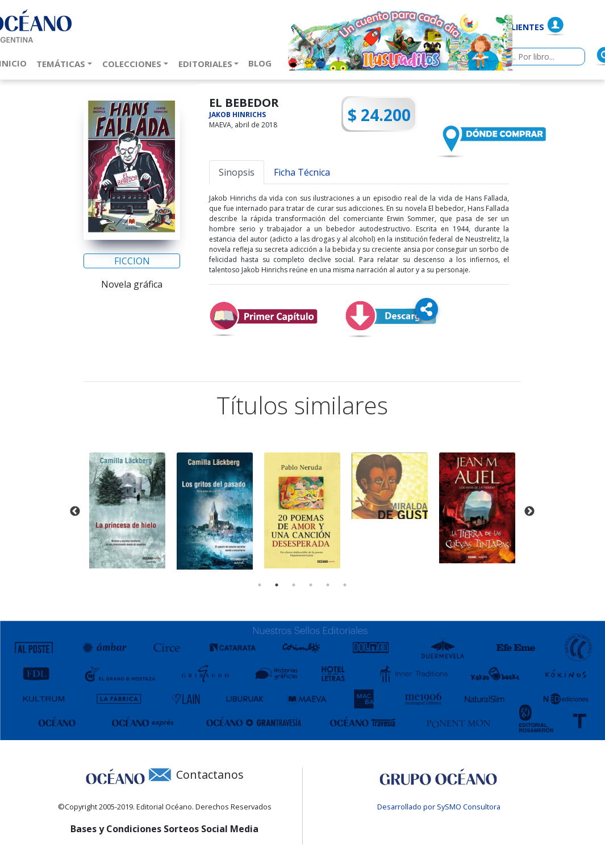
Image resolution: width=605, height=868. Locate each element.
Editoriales (205, 64)
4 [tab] (311, 585)
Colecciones (132, 64)
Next (529, 512)
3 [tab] (294, 585)
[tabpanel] (127, 510)
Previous (75, 512)
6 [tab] (345, 585)
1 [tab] (260, 585)
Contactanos (210, 774)
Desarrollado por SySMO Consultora (439, 807)
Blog (262, 63)
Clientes (525, 27)
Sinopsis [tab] (237, 172)
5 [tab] (328, 585)
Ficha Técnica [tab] (302, 172)
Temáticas (61, 64)
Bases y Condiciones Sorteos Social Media (164, 829)
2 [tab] (277, 585)
